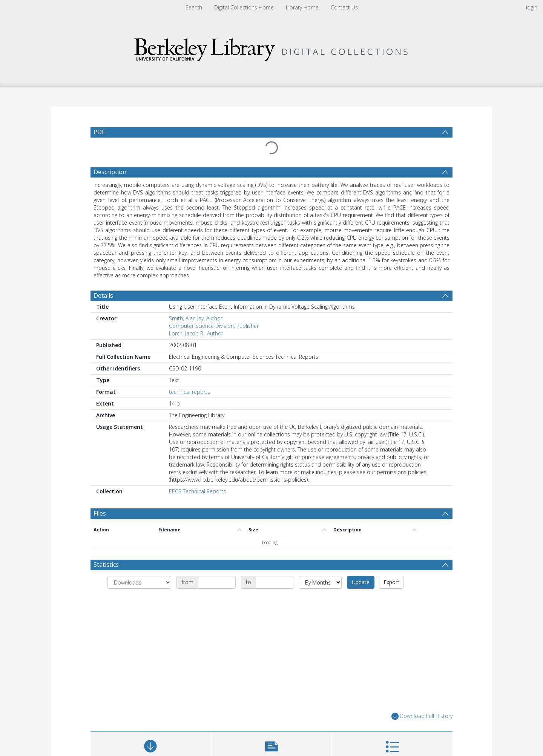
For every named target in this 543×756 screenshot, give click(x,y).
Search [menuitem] (194, 7)
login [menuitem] (532, 7)
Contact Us (344, 7)
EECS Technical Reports (197, 491)
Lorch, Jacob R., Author (196, 333)
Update (361, 582)
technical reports (189, 392)
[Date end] (275, 582)
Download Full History (422, 716)
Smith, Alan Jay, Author (196, 318)
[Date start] (217, 582)
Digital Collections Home (244, 7)
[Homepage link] (271, 48)
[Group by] (139, 582)
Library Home (302, 7)
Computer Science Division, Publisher (214, 326)
